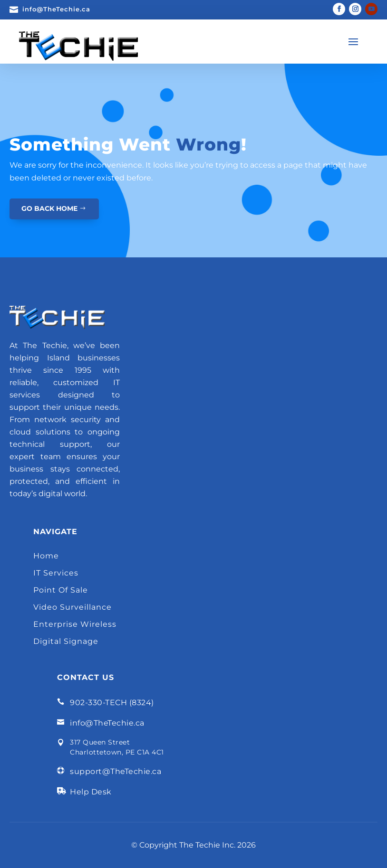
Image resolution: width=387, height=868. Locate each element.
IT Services (56, 573)
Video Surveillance (73, 607)
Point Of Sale (61, 590)
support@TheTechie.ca (116, 771)
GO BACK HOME (49, 208)
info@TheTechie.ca (56, 9)
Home (46, 556)
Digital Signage (66, 641)
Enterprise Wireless (75, 624)
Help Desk (91, 792)
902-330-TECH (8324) (112, 703)
